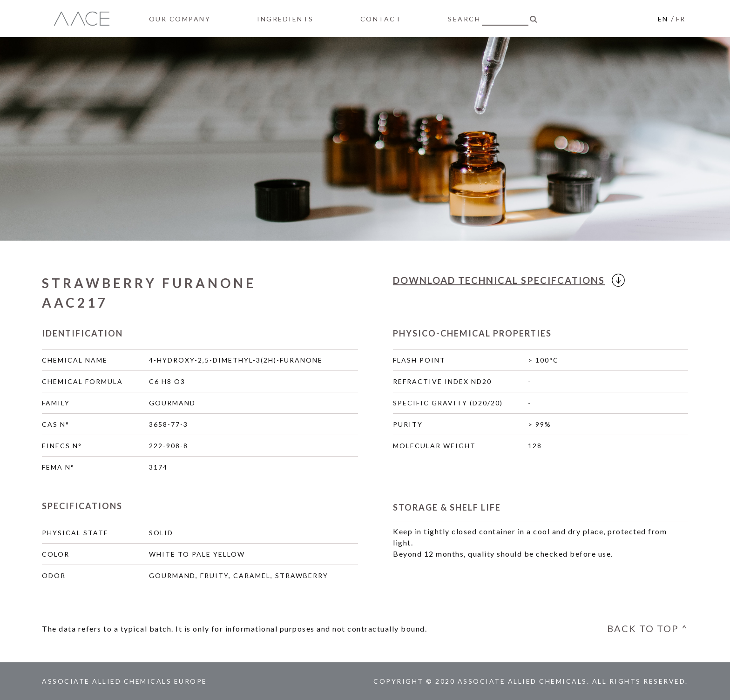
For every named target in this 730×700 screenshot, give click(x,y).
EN (663, 19)
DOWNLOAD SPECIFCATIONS (505, 280)
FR (681, 19)
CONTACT (381, 19)
